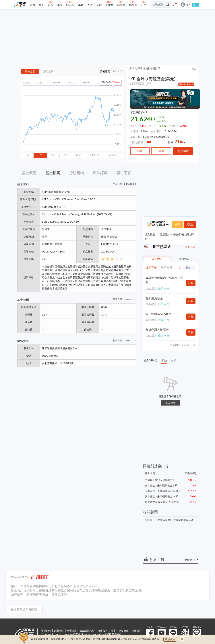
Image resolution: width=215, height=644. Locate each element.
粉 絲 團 (150, 633)
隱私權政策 (153, 639)
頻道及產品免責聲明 (24, 609)
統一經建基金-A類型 (159, 314)
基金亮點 (157, 259)
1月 (27, 155)
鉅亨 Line (173, 633)
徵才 (113, 631)
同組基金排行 (185, 84)
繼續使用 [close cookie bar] (170, 639)
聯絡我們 (102, 631)
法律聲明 (137, 631)
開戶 (178, 224)
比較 (140, 151)
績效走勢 (30, 71)
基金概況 (29, 173)
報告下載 (124, 173)
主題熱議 (184, 259)
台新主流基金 (154, 298)
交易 (190, 224)
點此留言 (190, 560)
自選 (174, 361)
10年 (78, 155)
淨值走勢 (48, 71)
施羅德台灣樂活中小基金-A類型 (164, 280)
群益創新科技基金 (157, 330)
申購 (191, 283)
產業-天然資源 (138, 84)
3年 (53, 155)
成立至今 (113, 155)
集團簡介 (59, 631)
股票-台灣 (164, 288)
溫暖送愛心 (197, 633)
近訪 (164, 361)
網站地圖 (124, 631)
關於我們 (46, 631)
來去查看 (171, 403)
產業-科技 (164, 335)
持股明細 (77, 173)
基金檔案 (53, 173)
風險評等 (100, 173)
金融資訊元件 (87, 631)
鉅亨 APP (185, 633)
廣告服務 (72, 631)
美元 (149, 84)
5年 (65, 155)
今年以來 (94, 155)
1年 (40, 155)
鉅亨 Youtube (162, 633)
